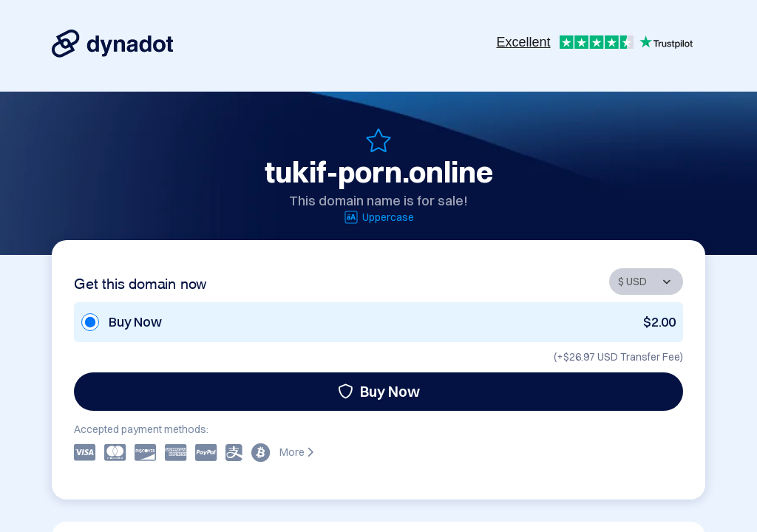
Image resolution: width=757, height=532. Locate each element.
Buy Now (379, 391)
